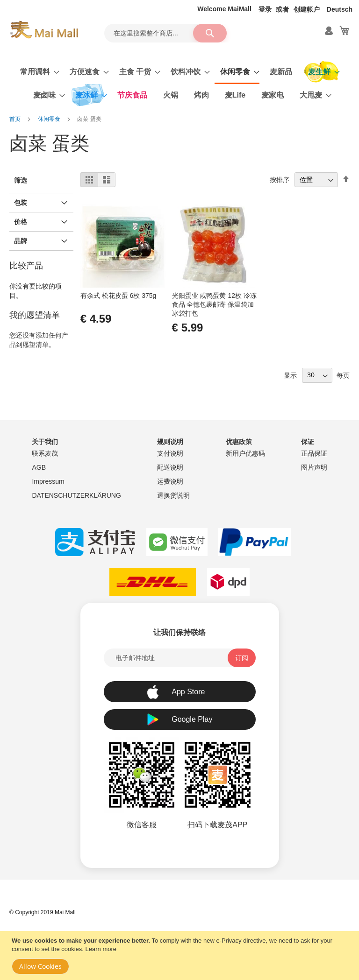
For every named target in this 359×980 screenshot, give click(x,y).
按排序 (280, 180)
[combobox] (165, 33)
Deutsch (340, 9)
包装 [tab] (21, 203)
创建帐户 (307, 9)
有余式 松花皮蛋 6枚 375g (118, 296)
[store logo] (44, 30)
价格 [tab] (21, 222)
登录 (265, 9)
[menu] (179, 83)
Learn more (101, 949)
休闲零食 (50, 119)
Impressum (48, 481)
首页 (16, 119)
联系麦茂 (45, 453)
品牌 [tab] (21, 241)
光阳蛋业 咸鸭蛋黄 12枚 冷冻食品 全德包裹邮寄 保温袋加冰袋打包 (214, 304)
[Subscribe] (242, 658)
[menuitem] (37, 72)
